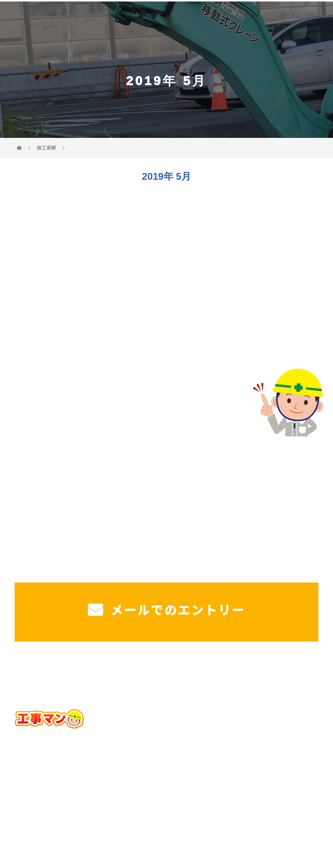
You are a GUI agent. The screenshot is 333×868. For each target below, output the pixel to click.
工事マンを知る (245, 670)
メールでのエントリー (166, 609)
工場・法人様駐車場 (140, 670)
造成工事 (182, 670)
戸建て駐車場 (91, 670)
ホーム (35, 670)
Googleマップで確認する (166, 755)
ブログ (278, 670)
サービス (58, 670)
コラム (298, 670)
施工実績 (209, 670)
